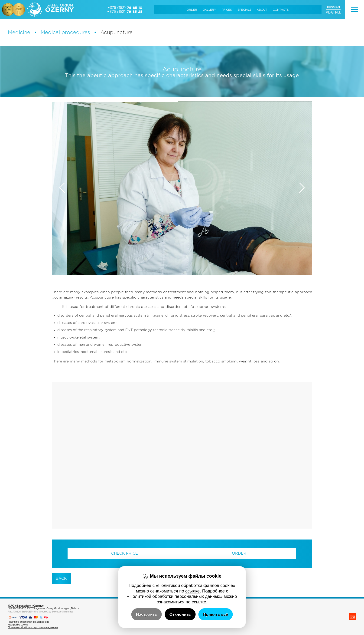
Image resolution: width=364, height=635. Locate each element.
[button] (302, 188)
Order (192, 10)
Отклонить (180, 614)
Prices (227, 10)
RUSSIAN (333, 7)
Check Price (125, 553)
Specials (244, 10)
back (61, 578)
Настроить (147, 614)
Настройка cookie (18, 625)
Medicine (19, 32)
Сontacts (281, 10)
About (262, 10)
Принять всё (216, 614)
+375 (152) (125, 8)
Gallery (209, 10)
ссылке (192, 591)
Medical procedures (65, 32)
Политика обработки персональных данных (33, 627)
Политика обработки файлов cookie (28, 622)
